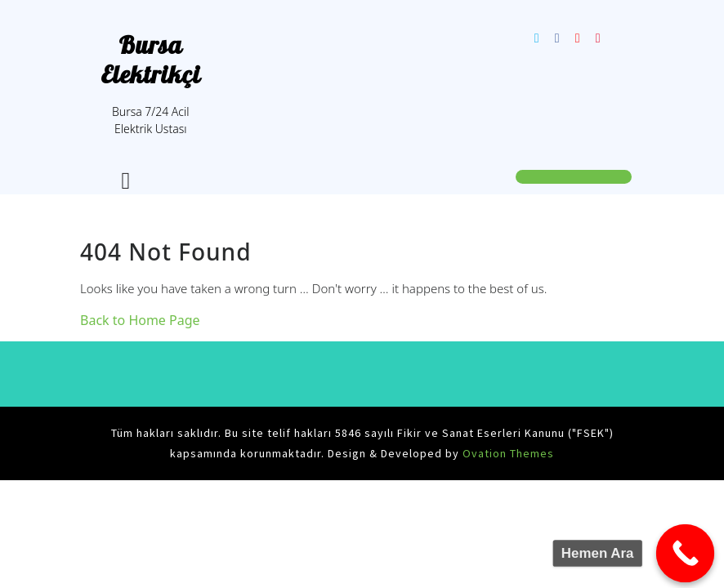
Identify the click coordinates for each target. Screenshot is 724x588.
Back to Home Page (140, 320)
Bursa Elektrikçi (151, 60)
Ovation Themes (507, 453)
